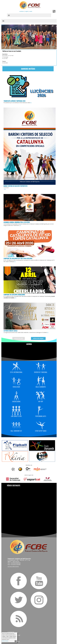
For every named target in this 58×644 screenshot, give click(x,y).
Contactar (11, 630)
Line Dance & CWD (16, 410)
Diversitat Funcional (41, 366)
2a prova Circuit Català (10, 330)
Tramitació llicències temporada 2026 (15, 101)
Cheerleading (16, 396)
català (31, 11)
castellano (22, 11)
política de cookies (5, 641)
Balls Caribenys (41, 381)
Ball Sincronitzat (16, 425)
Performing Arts (41, 410)
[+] (31, 102)
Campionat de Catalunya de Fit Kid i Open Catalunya (18, 258)
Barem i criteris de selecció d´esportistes (16, 185)
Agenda (29, 343)
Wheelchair (16, 381)
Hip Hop (41, 396)
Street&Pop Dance (41, 425)
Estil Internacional (16, 366)
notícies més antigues (38, 337)
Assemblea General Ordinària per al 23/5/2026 (17, 222)
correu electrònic (13, 565)
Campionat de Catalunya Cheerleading (14, 294)
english (27, 11)
